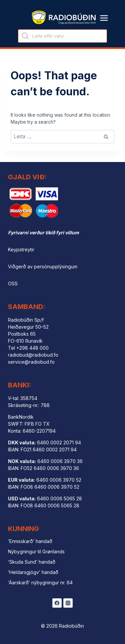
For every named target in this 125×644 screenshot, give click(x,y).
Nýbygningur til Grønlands (36, 551)
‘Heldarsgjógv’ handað (33, 572)
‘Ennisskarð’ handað (30, 541)
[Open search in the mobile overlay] (62, 36)
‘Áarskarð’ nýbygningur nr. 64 (40, 582)
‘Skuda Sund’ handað (32, 562)
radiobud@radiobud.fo (33, 355)
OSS (13, 283)
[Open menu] (104, 14)
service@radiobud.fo (31, 362)
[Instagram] (68, 603)
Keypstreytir (21, 249)
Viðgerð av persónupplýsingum (43, 266)
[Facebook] (57, 603)
